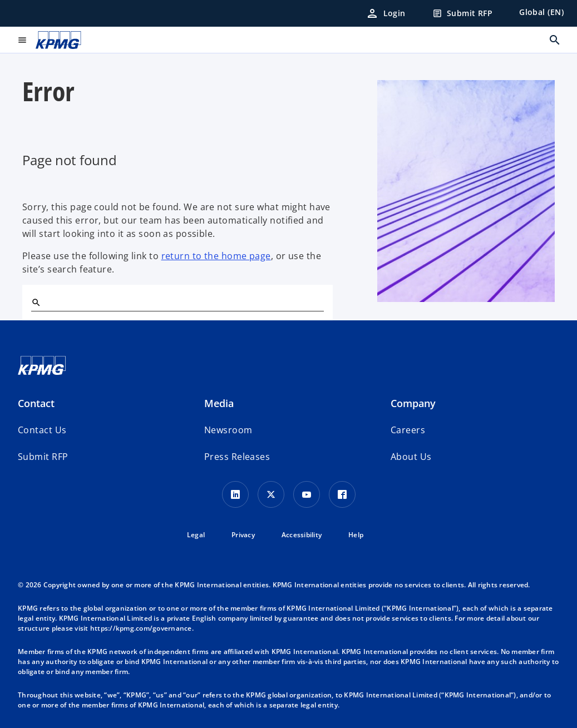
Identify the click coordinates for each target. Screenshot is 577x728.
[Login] (386, 13)
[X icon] (271, 494)
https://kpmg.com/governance (141, 628)
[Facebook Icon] (342, 494)
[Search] (36, 302)
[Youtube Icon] (307, 494)
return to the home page (216, 256)
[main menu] (22, 40)
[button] (43, 457)
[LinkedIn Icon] (235, 494)
